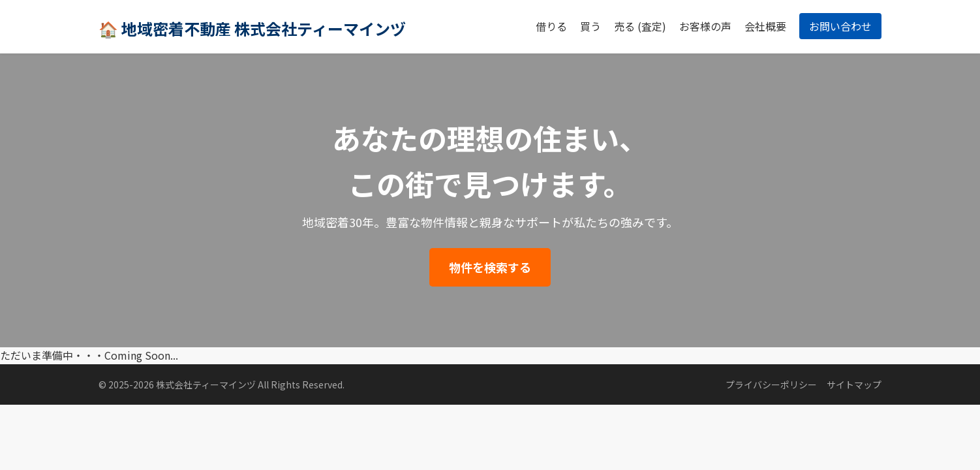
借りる (551, 26)
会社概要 (765, 26)
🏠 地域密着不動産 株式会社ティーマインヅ (252, 28)
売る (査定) (640, 26)
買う (590, 26)
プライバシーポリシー (771, 384)
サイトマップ (854, 384)
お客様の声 (705, 26)
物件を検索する (490, 267)
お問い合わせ (840, 26)
